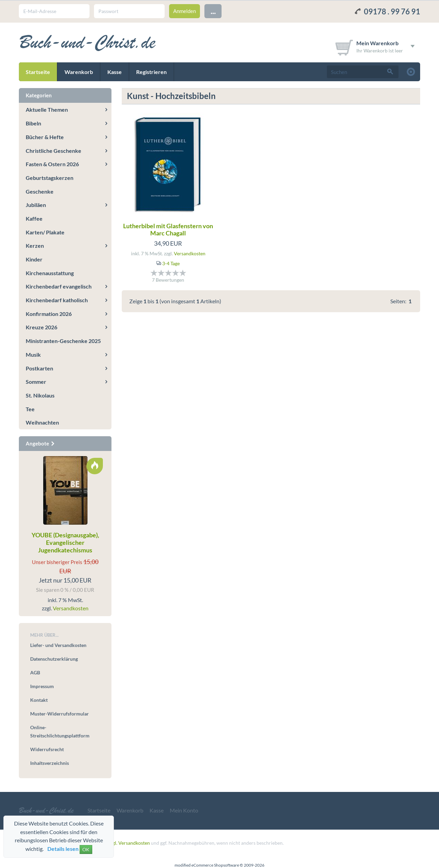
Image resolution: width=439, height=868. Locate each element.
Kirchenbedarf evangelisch (59, 286)
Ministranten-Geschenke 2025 (63, 341)
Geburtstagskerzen (50, 178)
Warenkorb (79, 72)
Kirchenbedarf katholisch (57, 300)
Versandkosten (190, 253)
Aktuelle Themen (47, 109)
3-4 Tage (171, 263)
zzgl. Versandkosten (129, 843)
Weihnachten (42, 422)
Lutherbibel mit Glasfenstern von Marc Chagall (168, 230)
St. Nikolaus (40, 395)
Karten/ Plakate (45, 232)
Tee (30, 409)
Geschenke (40, 191)
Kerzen (35, 246)
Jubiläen (36, 205)
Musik (33, 354)
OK (86, 849)
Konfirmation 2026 (49, 314)
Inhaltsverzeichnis (50, 763)
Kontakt (39, 700)
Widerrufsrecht (47, 749)
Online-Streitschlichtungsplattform (60, 731)
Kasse (115, 72)
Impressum (42, 686)
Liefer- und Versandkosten (58, 645)
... (213, 11)
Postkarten (39, 368)
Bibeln (33, 123)
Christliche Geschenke (54, 151)
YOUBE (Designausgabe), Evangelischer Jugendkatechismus (65, 542)
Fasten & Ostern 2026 (52, 164)
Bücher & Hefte (45, 137)
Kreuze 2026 (41, 327)
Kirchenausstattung (50, 273)
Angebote (40, 443)
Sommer (36, 382)
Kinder (34, 259)
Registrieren (151, 72)
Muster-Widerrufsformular (60, 714)
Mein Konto (184, 810)
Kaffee (34, 218)
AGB (35, 673)
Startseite (38, 72)
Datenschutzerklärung (54, 659)
